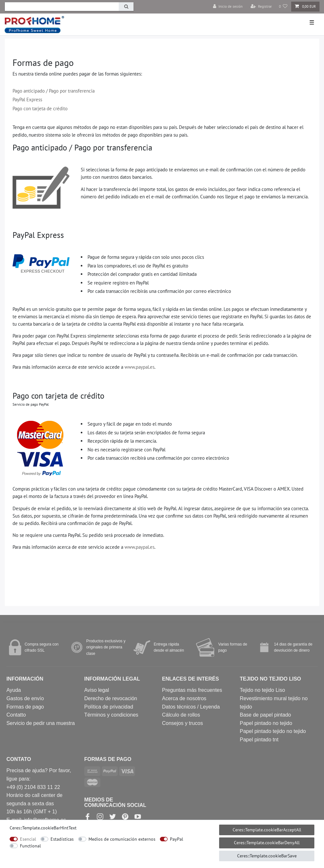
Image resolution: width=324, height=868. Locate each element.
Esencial (28, 839)
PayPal (176, 839)
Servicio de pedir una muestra (41, 723)
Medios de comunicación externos (122, 839)
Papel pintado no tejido (266, 723)
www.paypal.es (139, 367)
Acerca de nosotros (184, 698)
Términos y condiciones (111, 715)
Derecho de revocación (111, 698)
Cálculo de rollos (181, 715)
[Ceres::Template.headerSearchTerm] (62, 7)
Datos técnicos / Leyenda (191, 707)
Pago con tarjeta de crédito (40, 108)
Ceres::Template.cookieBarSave (267, 856)
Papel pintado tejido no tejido (273, 731)
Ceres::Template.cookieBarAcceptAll (267, 830)
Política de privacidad (109, 707)
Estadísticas (62, 839)
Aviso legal (97, 690)
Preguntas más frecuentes (192, 690)
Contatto (16, 715)
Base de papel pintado (265, 715)
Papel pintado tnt (259, 740)
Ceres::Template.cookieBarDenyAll (267, 843)
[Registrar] (261, 7)
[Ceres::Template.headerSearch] (126, 7)
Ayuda (14, 690)
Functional (30, 846)
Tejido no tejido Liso (262, 690)
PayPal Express (27, 99)
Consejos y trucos (182, 723)
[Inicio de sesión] (228, 7)
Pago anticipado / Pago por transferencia (54, 91)
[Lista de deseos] (283, 7)
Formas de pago (25, 707)
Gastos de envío (25, 698)
